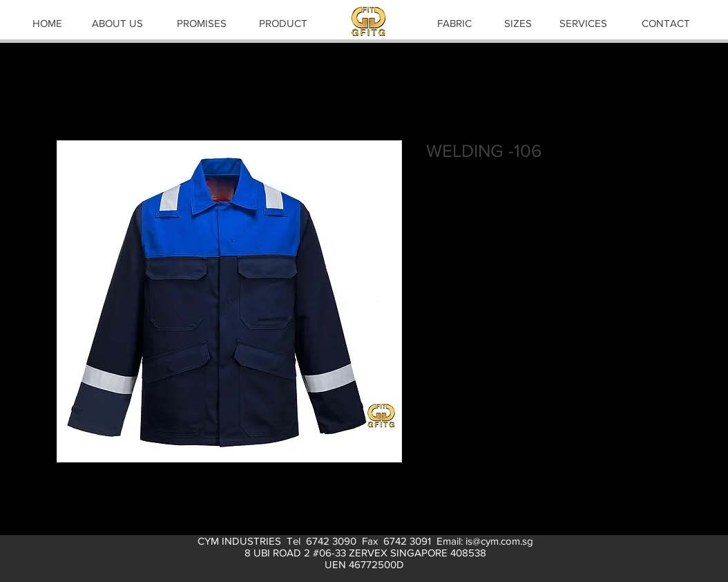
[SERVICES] (583, 23)
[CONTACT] (666, 23)
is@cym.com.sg (499, 541)
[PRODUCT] (283, 23)
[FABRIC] (454, 23)
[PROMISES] (202, 23)
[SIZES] (518, 23)
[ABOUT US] (117, 23)
